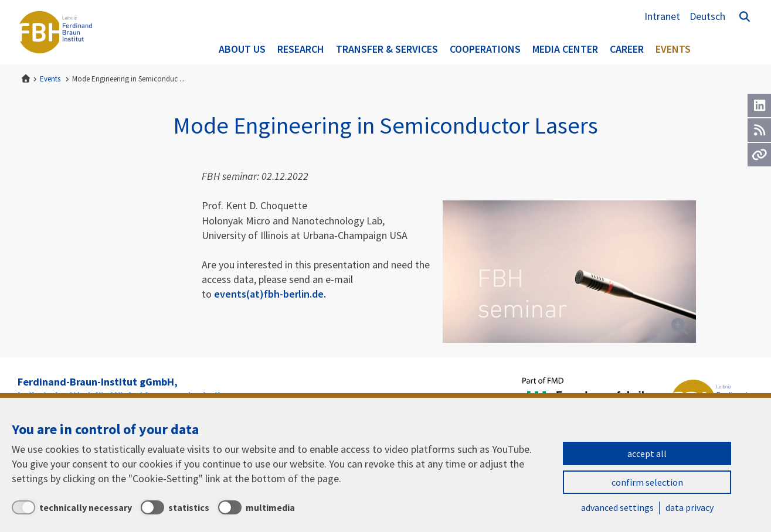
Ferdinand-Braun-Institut (56, 32)
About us (242, 49)
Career (627, 49)
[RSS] (759, 130)
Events (673, 49)
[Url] (759, 155)
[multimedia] (257, 507)
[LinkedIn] (759, 105)
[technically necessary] (72, 507)
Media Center (565, 49)
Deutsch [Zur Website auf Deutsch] (707, 16)
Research (301, 49)
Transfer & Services (387, 49)
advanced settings (617, 507)
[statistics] (175, 507)
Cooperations (485, 49)
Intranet (662, 16)
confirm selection (647, 482)
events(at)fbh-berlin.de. (270, 294)
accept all (647, 453)
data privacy (690, 507)
